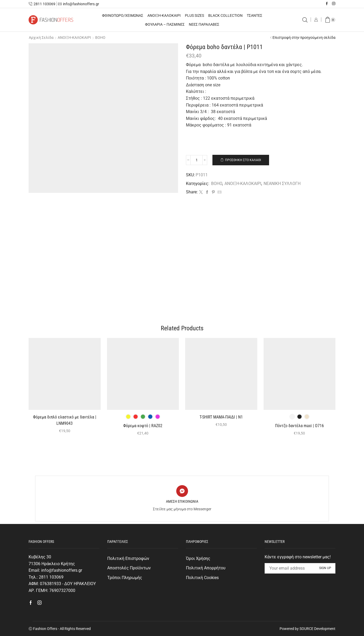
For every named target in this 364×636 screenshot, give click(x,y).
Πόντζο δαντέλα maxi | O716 (299, 426)
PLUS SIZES (194, 15)
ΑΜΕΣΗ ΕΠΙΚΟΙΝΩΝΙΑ (182, 501)
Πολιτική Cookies (202, 578)
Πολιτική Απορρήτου (206, 568)
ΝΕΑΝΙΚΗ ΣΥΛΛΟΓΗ (282, 184)
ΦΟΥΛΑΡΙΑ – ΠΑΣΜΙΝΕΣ (165, 24)
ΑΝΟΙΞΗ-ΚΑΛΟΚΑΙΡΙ (164, 15)
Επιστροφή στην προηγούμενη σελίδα (304, 38)
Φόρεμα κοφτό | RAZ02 (143, 426)
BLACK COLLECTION (225, 15)
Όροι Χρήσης (198, 558)
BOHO (100, 38)
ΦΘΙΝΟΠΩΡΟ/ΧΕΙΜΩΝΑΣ (123, 15)
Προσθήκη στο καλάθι (243, 160)
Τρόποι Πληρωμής (125, 578)
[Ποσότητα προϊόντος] (197, 160)
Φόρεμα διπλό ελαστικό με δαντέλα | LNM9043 (65, 420)
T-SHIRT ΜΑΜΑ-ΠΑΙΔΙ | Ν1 (221, 417)
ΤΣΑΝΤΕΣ (255, 15)
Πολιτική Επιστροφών (128, 558)
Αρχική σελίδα (41, 38)
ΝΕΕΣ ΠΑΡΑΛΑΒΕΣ (204, 24)
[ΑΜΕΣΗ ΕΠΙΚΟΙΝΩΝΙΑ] (182, 491)
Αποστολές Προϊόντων (129, 568)
